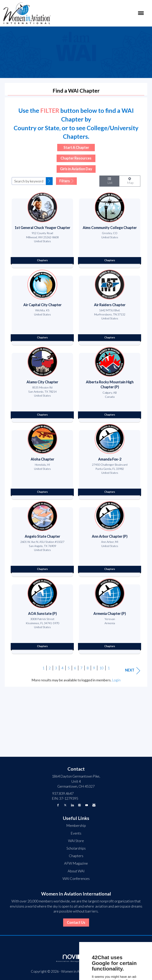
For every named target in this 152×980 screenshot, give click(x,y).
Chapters (76, 856)
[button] (49, 181)
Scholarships (76, 848)
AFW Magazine (76, 863)
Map (130, 181)
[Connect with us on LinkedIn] (72, 805)
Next (133, 671)
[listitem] (42, 229)
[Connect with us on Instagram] (79, 805)
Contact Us (76, 922)
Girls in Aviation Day (76, 169)
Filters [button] (66, 181)
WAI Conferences (76, 878)
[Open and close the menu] (100, 13)
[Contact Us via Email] (94, 805)
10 (101, 668)
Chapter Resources (76, 158)
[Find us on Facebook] (58, 805)
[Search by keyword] (29, 181)
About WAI (76, 871)
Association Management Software (76, 958)
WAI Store (76, 841)
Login (116, 680)
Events (76, 833)
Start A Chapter (76, 147)
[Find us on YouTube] (87, 805)
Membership (76, 825)
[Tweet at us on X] (65, 805)
